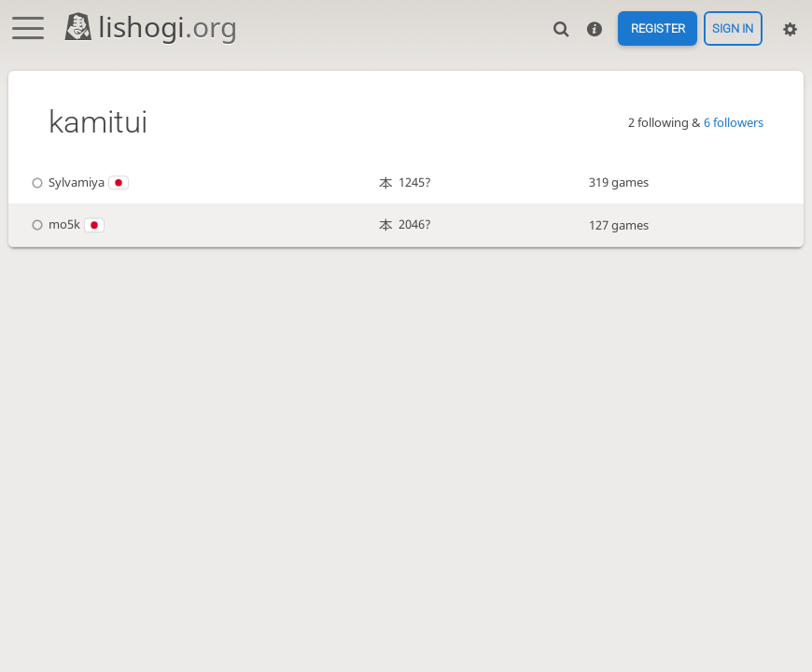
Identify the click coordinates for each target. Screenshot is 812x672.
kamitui (98, 122)
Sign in (733, 28)
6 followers (734, 122)
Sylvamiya (78, 182)
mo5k (66, 224)
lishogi (150, 27)
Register (658, 28)
